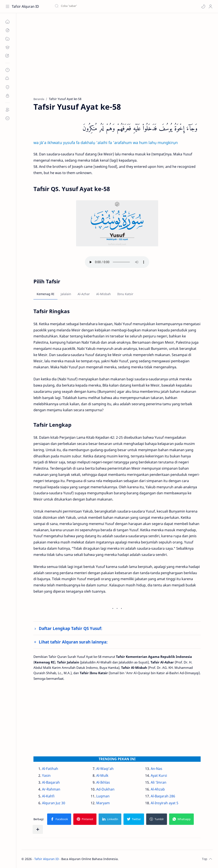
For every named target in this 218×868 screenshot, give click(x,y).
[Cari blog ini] (89, 6)
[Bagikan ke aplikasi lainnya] (38, 829)
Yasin (46, 775)
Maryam (103, 803)
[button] (203, 6)
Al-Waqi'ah (105, 769)
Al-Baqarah (51, 782)
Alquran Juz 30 (54, 803)
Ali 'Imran (159, 782)
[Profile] (210, 6)
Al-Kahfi (48, 796)
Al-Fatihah (50, 769)
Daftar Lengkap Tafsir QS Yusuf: (71, 628)
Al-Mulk (102, 775)
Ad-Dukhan (105, 789)
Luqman (103, 796)
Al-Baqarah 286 (163, 796)
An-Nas (156, 769)
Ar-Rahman (51, 789)
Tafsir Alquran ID (25, 6)
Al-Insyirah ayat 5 (165, 803)
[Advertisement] (117, 58)
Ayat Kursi (159, 775)
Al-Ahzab (158, 789)
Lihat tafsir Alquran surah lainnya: (73, 642)
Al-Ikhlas (103, 782)
